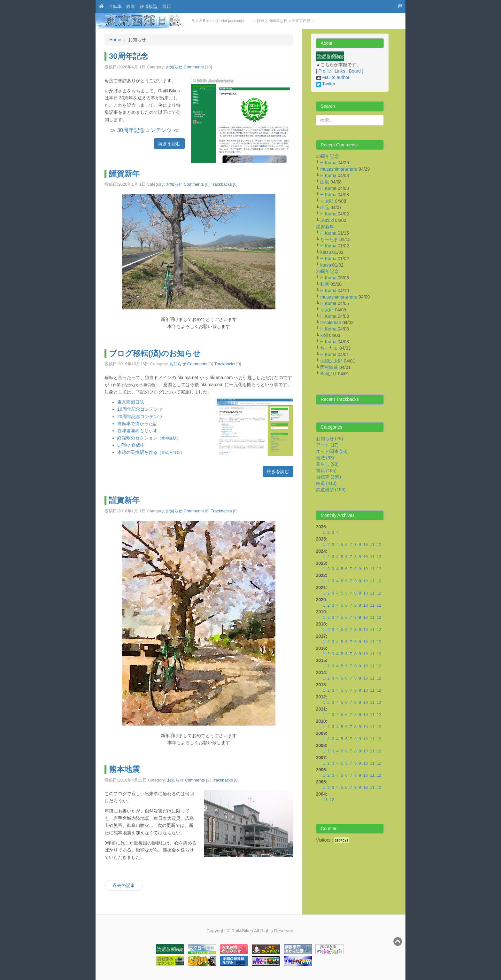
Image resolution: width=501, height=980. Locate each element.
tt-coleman (331, 323)
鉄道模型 (149, 6)
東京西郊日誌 (131, 402)
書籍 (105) (326, 471)
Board (355, 71)
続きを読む (169, 144)
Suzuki (327, 220)
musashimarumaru (339, 169)
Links (340, 71)
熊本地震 (124, 769)
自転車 (115, 6)
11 (372, 545)
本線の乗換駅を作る (151, 452)
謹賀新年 (124, 174)
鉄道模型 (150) (331, 490)
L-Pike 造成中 (131, 445)
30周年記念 (129, 56)
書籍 (166, 6)
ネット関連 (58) (332, 451)
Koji (324, 335)
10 (366, 545)
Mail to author (333, 77)
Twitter (326, 84)
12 (379, 545)
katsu (325, 252)
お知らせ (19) (330, 439)
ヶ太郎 (327, 201)
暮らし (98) (327, 464)
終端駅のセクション (149, 438)
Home (115, 40)
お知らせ (174, 67)
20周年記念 (328, 271)
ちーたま (329, 239)
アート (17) (327, 445)
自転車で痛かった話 (137, 424)
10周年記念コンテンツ (140, 409)
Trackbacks (221, 184)
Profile (325, 71)
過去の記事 (124, 885)
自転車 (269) (329, 477)
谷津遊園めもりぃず (137, 431)
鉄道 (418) (326, 483)
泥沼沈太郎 (331, 361)
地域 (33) (325, 458)
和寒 (325, 284)
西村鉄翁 (329, 367)
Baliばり (328, 374)
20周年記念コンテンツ (140, 416)
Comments (194, 67)
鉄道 (131, 6)
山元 (325, 207)
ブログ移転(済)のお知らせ (155, 353)
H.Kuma (328, 163)
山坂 (325, 182)
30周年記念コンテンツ (144, 130)
